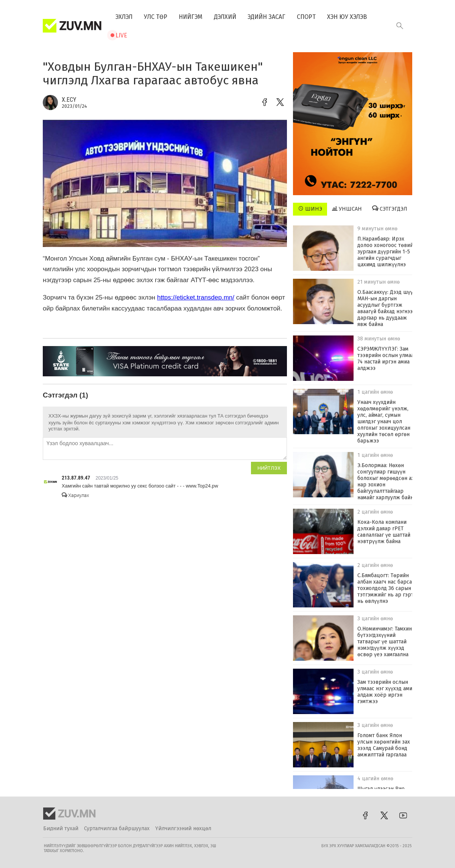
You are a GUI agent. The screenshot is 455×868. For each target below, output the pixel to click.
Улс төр (156, 17)
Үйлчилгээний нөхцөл (183, 828)
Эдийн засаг (266, 17)
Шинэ (310, 209)
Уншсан (347, 209)
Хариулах (75, 495)
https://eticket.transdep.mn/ (196, 297)
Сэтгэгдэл (390, 209)
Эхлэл (124, 17)
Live (121, 35)
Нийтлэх (269, 468)
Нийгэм (191, 17)
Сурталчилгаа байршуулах (117, 828)
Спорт (306, 17)
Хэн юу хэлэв (347, 17)
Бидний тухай (61, 828)
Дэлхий (225, 17)
